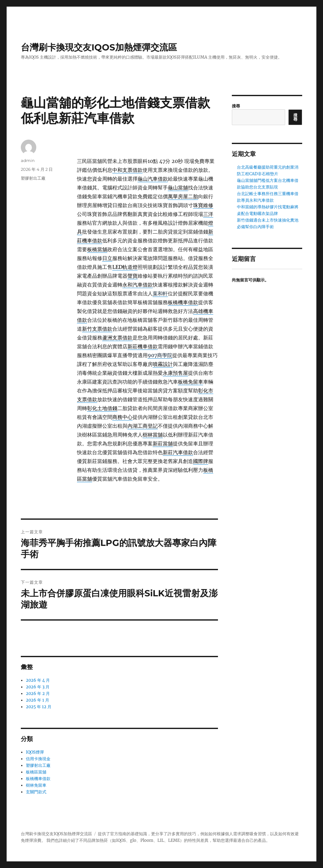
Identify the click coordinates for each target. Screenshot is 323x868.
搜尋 (236, 106)
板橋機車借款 (38, 779)
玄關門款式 (36, 792)
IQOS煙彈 (35, 752)
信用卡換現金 (38, 759)
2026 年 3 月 (38, 687)
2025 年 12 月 (39, 707)
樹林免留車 (36, 785)
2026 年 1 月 (38, 700)
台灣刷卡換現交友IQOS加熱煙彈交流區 (99, 47)
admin (28, 160)
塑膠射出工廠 (33, 178)
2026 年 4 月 (38, 680)
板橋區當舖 (36, 772)
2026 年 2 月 (38, 694)
